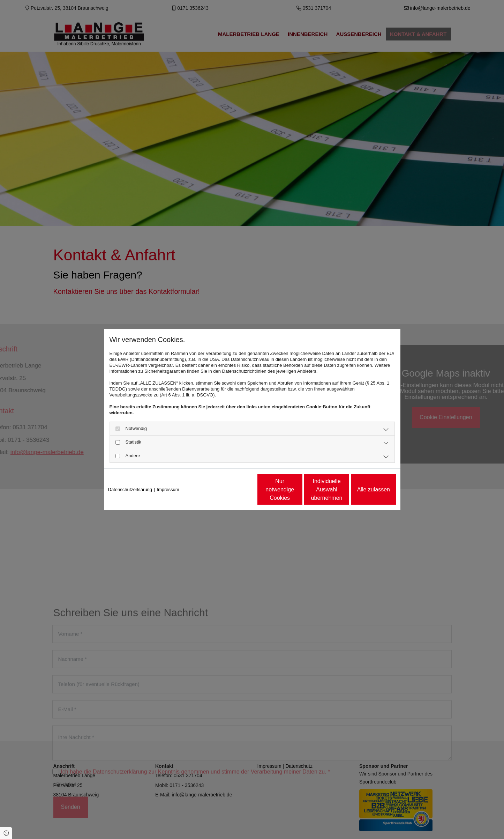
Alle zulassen (364, 489)
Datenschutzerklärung (130, 489)
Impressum (168, 489)
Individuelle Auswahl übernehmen (298, 489)
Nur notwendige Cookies (231, 489)
